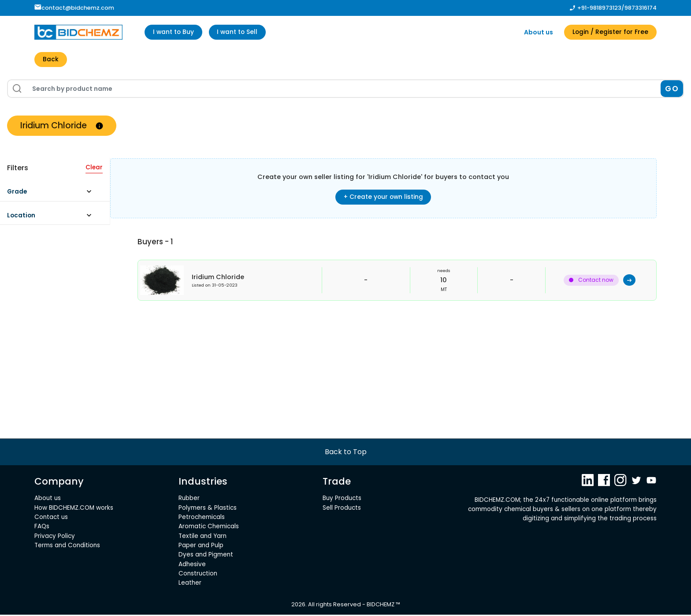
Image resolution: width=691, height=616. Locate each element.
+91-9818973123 (599, 8)
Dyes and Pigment (206, 556)
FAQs (42, 528)
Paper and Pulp (201, 547)
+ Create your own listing (383, 198)
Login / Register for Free (609, 32)
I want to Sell (240, 32)
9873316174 (641, 8)
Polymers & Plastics (208, 509)
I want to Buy (174, 32)
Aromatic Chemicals (209, 528)
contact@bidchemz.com (74, 8)
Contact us (51, 518)
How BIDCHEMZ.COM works (74, 509)
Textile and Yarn (202, 537)
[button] (53, 195)
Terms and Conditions (67, 547)
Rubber (189, 499)
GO (672, 89)
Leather (190, 584)
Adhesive (192, 566)
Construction (198, 575)
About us (536, 32)
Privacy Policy (55, 537)
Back (51, 60)
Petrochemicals (202, 518)
